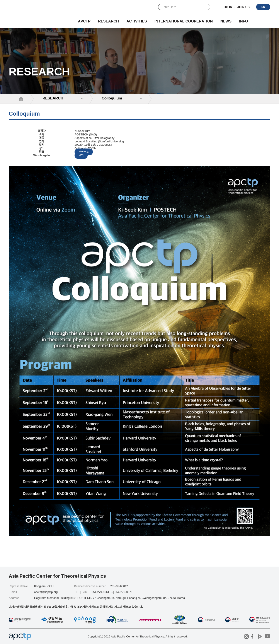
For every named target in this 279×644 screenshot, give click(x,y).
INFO (244, 21)
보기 (81, 155)
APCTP (84, 21)
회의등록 (84, 152)
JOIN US (243, 7)
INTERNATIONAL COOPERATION (184, 21)
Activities (137, 21)
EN (263, 7)
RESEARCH (108, 21)
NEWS (226, 21)
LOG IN (227, 7)
